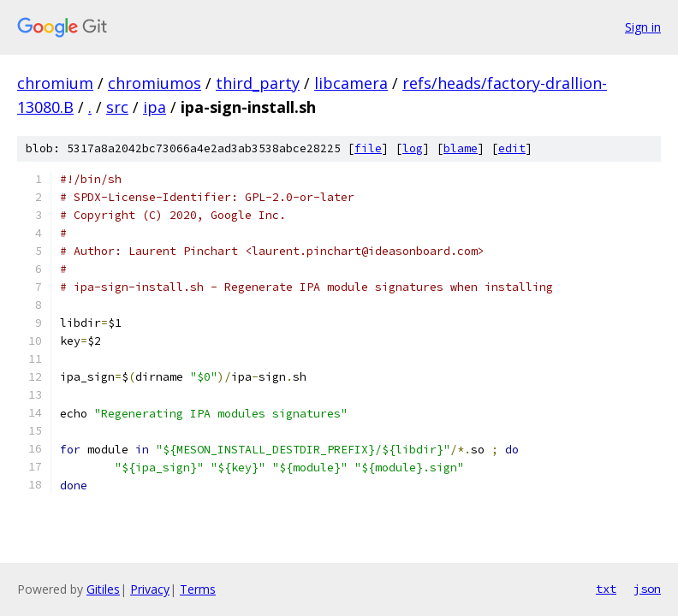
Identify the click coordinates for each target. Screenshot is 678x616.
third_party (258, 83)
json (647, 589)
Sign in (643, 27)
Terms (198, 589)
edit (512, 148)
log (413, 148)
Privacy (150, 589)
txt (606, 589)
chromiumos (155, 83)
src (117, 107)
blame (461, 148)
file (368, 148)
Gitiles (103, 589)
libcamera (351, 83)
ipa (155, 107)
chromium (55, 83)
